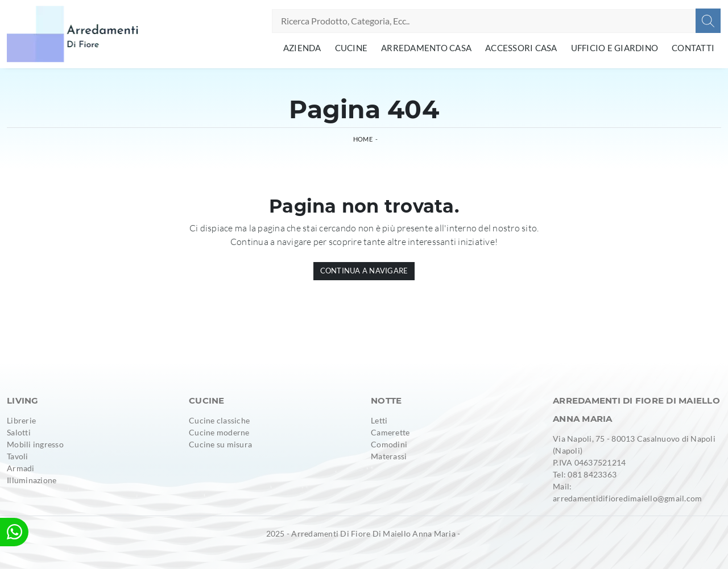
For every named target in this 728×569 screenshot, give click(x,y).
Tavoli (18, 456)
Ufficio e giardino (615, 48)
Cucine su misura (220, 444)
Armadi (21, 468)
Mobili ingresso (35, 444)
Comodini (389, 444)
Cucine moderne (219, 432)
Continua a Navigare (364, 271)
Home (363, 139)
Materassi (389, 456)
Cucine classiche (219, 420)
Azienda (302, 48)
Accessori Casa (521, 48)
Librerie (21, 420)
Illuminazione (32, 480)
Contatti (693, 48)
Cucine (351, 48)
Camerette (390, 432)
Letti (379, 420)
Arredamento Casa (426, 48)
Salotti (19, 432)
